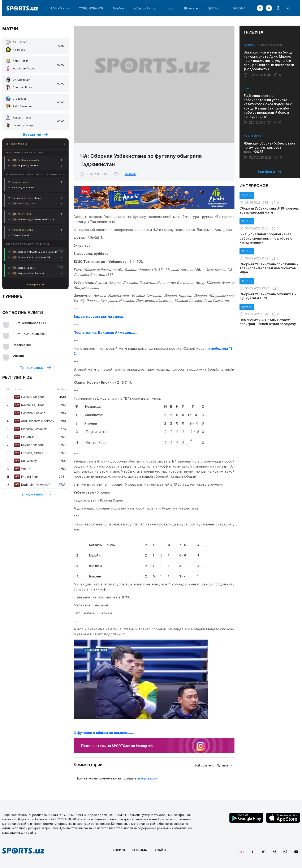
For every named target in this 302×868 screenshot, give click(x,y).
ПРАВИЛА (119, 850)
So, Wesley (25, 461)
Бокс (171, 8)
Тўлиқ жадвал (35, 368)
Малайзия (94, 555)
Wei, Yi (22, 469)
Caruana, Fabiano (30, 413)
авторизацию (147, 778)
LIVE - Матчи (60, 8)
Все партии (35, 284)
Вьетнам (93, 566)
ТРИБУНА (238, 8)
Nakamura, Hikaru (30, 405)
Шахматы (191, 8)
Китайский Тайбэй (100, 545)
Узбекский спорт (146, 8)
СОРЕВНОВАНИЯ (91, 8)
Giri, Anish (24, 437)
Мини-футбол (252, 136)
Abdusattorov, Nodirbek (34, 421)
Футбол (118, 8)
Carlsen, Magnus (29, 397)
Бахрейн (93, 576)
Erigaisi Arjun (26, 477)
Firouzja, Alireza (29, 453)
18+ (242, 852)
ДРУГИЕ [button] (213, 8)
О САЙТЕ (160, 850)
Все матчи (35, 134)
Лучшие (223, 765)
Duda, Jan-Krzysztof (32, 485)
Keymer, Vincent (29, 445)
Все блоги (270, 172)
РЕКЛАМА (140, 850)
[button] (269, 8)
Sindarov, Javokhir (31, 429)
